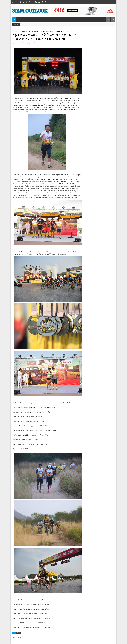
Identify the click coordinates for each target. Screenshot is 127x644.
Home (14, 31)
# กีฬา (18, 633)
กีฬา (19, 31)
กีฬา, (35, 43)
